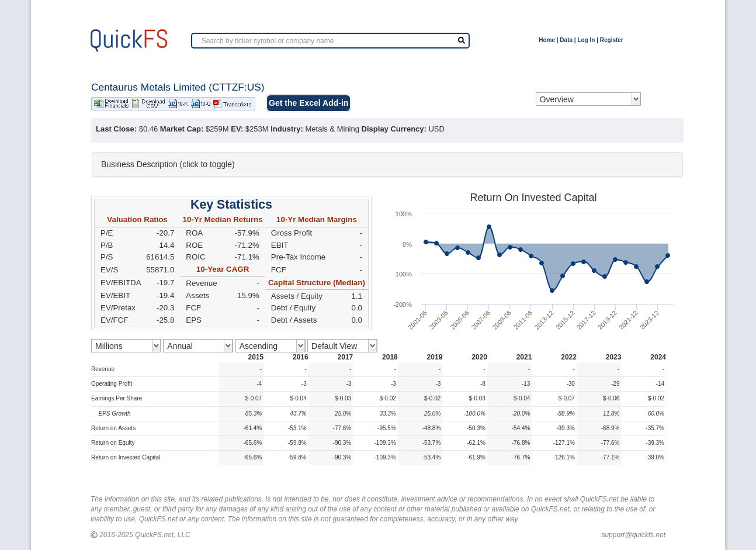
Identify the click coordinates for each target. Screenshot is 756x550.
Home (547, 40)
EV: (237, 129)
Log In (586, 40)
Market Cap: (182, 129)
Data (566, 40)
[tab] (387, 164)
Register (612, 40)
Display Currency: (394, 129)
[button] (387, 164)
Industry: (287, 129)
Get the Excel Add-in (308, 103)
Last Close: (116, 129)
